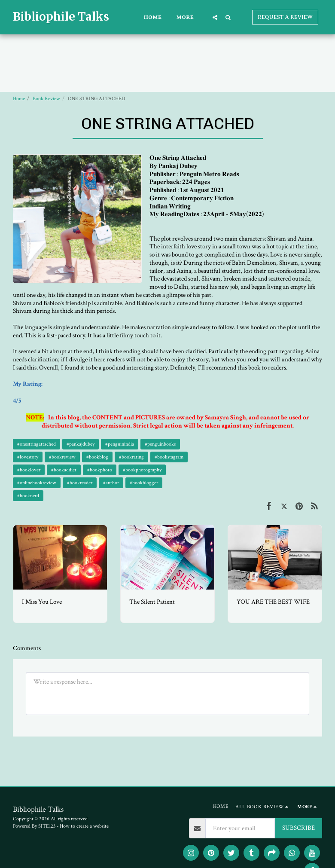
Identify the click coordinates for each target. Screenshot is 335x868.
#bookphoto (100, 470)
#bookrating (131, 457)
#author (111, 483)
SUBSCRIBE (298, 828)
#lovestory (28, 457)
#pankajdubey (81, 444)
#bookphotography (142, 470)
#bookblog (97, 457)
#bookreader (80, 483)
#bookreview (62, 457)
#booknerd (28, 496)
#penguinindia (120, 444)
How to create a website (84, 826)
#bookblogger (144, 483)
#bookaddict (64, 470)
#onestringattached (37, 444)
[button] (215, 17)
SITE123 (47, 826)
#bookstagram (169, 457)
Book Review (46, 99)
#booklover (29, 470)
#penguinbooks (160, 444)
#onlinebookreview (37, 483)
